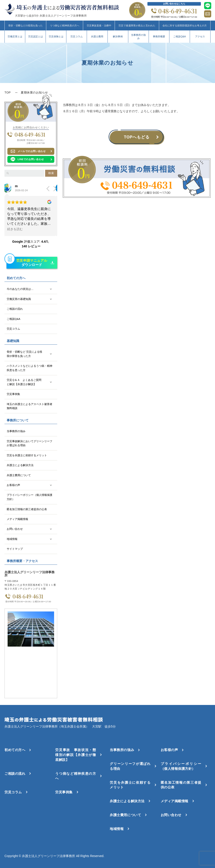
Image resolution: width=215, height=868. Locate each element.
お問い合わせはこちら (174, 4)
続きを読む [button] (17, 229)
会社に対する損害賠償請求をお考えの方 (185, 25)
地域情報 (12, 539)
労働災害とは (15, 36)
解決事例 (118, 36)
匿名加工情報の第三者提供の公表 (27, 509)
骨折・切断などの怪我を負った (25, 25)
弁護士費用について (19, 475)
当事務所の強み (138, 37)
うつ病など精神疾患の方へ (65, 25)
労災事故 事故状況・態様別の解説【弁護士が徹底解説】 (76, 755)
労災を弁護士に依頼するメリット (27, 455)
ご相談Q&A (179, 36)
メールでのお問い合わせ (32, 151)
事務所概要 (159, 36)
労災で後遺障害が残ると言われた (137, 25)
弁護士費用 (97, 36)
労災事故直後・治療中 (99, 25)
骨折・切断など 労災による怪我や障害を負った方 (24, 354)
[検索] (8, 173)
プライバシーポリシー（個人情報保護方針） (30, 497)
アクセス (200, 36)
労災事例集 (13, 394)
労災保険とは (56, 36)
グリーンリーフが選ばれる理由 (130, 766)
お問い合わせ (15, 529)
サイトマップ (15, 549)
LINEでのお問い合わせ (31, 159)
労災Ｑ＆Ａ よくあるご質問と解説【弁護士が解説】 (24, 382)
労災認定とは (36, 36)
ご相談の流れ (15, 309)
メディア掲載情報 (17, 519)
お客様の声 (13, 485)
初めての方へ (15, 750)
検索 (51, 173)
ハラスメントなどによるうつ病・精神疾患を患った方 (30, 368)
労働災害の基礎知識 (19, 299)
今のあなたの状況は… (20, 289)
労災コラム (77, 36)
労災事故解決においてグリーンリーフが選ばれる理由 (30, 443)
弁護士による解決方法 (20, 465)
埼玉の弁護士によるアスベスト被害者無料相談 (30, 406)
